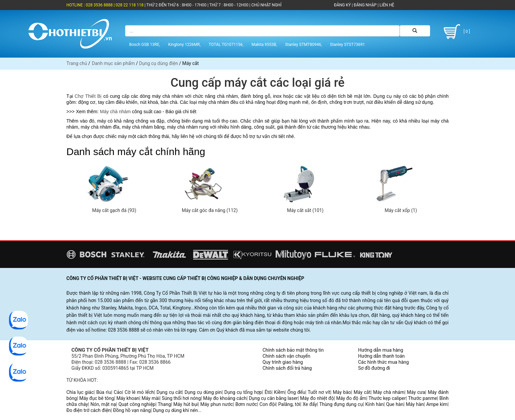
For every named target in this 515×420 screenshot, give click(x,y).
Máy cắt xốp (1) (401, 210)
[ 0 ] (456, 32)
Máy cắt (362, 392)
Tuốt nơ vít (319, 392)
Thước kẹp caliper (387, 398)
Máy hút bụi (186, 404)
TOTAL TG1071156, (226, 45)
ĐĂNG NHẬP (365, 5)
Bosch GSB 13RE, (145, 45)
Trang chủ (77, 63)
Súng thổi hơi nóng (181, 398)
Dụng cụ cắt (169, 392)
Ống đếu (296, 392)
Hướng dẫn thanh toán (381, 356)
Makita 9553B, (264, 45)
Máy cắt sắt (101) (305, 210)
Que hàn (395, 404)
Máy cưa (416, 392)
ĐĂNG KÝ (342, 5)
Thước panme (423, 398)
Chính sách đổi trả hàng (287, 368)
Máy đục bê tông (97, 398)
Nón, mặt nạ (103, 404)
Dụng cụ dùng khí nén (175, 410)
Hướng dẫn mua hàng (381, 350)
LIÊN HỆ (386, 5)
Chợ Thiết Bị (88, 96)
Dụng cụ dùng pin (203, 392)
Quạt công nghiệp (137, 404)
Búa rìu (104, 392)
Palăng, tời (289, 404)
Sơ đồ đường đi (374, 368)
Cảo (118, 392)
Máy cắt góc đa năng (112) (210, 210)
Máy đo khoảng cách (225, 398)
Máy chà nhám (115, 112)
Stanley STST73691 (347, 45)
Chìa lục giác (80, 392)
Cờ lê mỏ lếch (139, 392)
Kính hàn (374, 404)
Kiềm (279, 392)
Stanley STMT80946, (303, 45)
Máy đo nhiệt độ (317, 398)
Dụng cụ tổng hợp (243, 392)
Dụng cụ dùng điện (159, 63)
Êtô (268, 392)
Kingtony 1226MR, (184, 45)
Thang (164, 404)
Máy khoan (128, 398)
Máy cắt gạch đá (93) (114, 210)
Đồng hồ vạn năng (132, 410)
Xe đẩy (310, 404)
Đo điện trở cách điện (89, 410)
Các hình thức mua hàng (383, 362)
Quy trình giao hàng (283, 362)
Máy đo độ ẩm (351, 398)
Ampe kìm (437, 404)
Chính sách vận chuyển (287, 356)
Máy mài (150, 398)
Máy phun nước (217, 404)
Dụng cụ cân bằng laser (273, 398)
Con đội (268, 404)
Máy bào (342, 392)
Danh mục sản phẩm (113, 63)
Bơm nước (246, 404)
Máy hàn (415, 404)
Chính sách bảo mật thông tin (293, 350)
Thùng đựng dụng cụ (341, 404)
